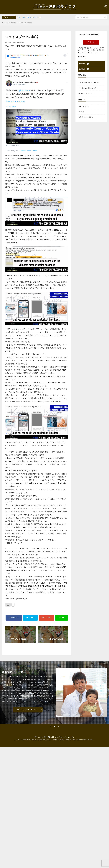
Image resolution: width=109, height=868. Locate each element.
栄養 (29, 17)
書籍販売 (82, 113)
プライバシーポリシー (66, 740)
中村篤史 (20, 17)
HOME (6, 23)
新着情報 (14, 23)
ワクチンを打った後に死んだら (89, 83)
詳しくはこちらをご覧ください (28, 709)
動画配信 (85, 64)
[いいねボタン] (8, 605)
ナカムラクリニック (38, 17)
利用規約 (79, 740)
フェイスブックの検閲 (26, 23)
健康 (25, 17)
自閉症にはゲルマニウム (87, 94)
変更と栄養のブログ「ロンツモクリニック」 (61, 737)
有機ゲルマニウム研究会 (87, 118)
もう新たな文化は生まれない (88, 88)
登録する (91, 42)
